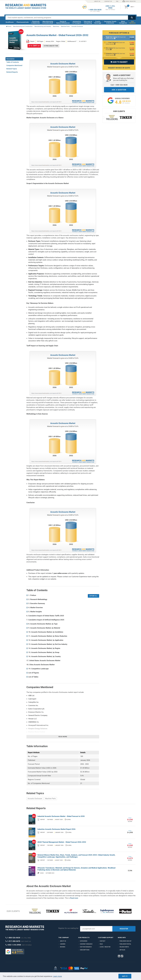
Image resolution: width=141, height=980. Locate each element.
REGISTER (124, 929)
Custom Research (86, 947)
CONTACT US (108, 1)
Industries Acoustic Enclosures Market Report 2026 (56, 829)
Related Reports (12, 72)
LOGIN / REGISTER (129, 1)
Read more (63, 737)
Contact (103, 941)
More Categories (123, 22)
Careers (63, 944)
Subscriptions (85, 950)
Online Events (124, 947)
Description (10, 59)
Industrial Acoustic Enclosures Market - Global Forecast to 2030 (61, 816)
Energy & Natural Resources (63, 22)
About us (63, 941)
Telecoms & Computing (88, 22)
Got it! (125, 976)
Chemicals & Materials (36, 22)
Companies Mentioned (14, 65)
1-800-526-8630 (95, 10)
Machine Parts (50, 799)
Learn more (57, 976)
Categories (84, 941)
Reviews (63, 947)
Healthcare (10, 22)
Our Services (132, 22)
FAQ (117, 1)
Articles (122, 950)
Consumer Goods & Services (110, 22)
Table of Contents (13, 62)
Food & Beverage (98, 22)
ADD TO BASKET (119, 62)
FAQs (101, 944)
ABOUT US (97, 1)
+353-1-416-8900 (110, 7)
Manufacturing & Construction (48, 22)
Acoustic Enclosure (35, 799)
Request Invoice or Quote (119, 68)
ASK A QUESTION (119, 90)
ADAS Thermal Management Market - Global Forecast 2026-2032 (62, 842)
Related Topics (12, 69)
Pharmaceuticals (23, 22)
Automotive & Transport (77, 22)
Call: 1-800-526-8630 (119, 85)
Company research (86, 944)
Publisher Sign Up (125, 941)
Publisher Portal (125, 944)
